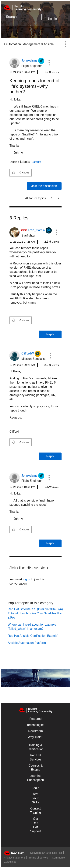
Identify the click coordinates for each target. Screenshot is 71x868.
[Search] (23, 17)
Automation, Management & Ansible (30, 44)
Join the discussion (44, 186)
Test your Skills (35, 798)
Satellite (36, 162)
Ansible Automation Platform (27, 643)
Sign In (52, 19)
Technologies (35, 725)
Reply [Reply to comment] (50, 334)
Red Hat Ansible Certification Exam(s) (33, 636)
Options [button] (65, 44)
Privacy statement (14, 858)
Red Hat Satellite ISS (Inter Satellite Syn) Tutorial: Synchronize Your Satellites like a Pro (35, 613)
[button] (49, 63)
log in (27, 579)
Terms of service (38, 858)
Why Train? (35, 737)
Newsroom (35, 731)
